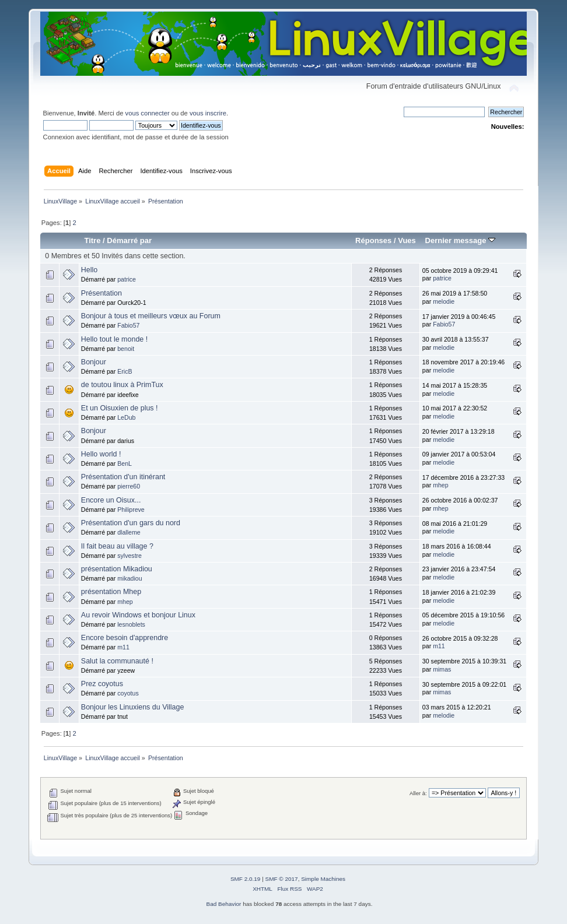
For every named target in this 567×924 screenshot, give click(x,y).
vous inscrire (208, 113)
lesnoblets (131, 624)
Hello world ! (101, 454)
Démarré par (129, 240)
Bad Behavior (224, 904)
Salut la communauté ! (117, 661)
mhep (441, 485)
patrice (127, 279)
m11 (123, 647)
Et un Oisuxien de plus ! (120, 408)
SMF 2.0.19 (246, 879)
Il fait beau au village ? (117, 546)
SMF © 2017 (282, 879)
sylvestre (129, 556)
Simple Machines (323, 879)
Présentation (101, 293)
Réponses (373, 240)
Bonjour (94, 362)
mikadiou (129, 578)
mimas (442, 669)
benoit (126, 349)
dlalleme (129, 532)
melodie (444, 301)
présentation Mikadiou (117, 569)
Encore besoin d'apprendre (125, 638)
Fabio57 (128, 325)
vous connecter (148, 113)
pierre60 (129, 486)
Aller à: (418, 793)
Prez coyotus (102, 684)
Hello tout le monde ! (114, 339)
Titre (92, 240)
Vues (407, 240)
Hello (89, 270)
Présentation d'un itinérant (123, 477)
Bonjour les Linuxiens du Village (133, 707)
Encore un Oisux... (111, 500)
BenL (125, 463)
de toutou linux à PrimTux (122, 385)
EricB (125, 371)
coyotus (128, 693)
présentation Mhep (111, 592)
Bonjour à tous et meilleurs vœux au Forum (151, 316)
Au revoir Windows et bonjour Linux (138, 615)
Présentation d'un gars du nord (131, 523)
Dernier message (460, 240)
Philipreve (131, 510)
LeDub (126, 417)
